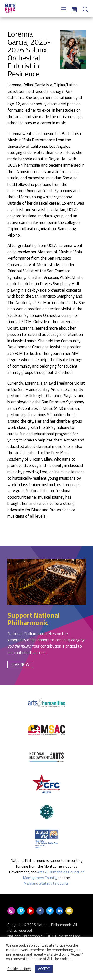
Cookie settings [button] (19, 969)
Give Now (20, 664)
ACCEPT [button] (44, 969)
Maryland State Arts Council (46, 883)
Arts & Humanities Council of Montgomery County (53, 875)
